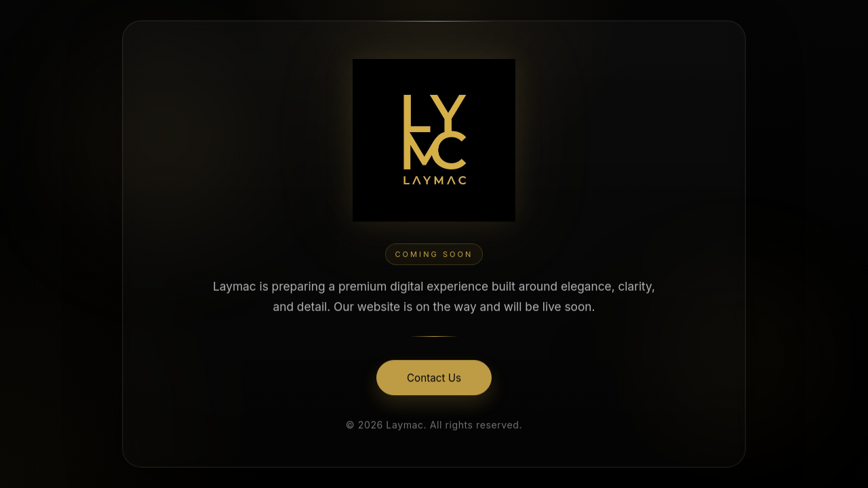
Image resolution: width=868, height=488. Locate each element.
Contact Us (434, 380)
